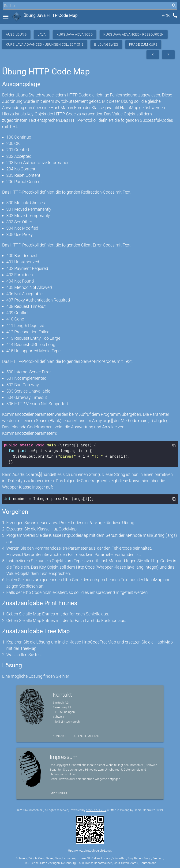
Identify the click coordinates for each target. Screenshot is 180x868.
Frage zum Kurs (143, 44)
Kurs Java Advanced (75, 34)
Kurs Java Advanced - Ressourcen (134, 34)
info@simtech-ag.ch (66, 721)
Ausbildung (16, 34)
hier (66, 676)
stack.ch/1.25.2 (96, 810)
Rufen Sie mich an (86, 735)
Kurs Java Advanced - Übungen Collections (45, 44)
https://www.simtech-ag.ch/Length (90, 850)
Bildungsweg (106, 44)
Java (42, 34)
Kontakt (59, 735)
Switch (35, 95)
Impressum (58, 793)
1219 (160, 810)
